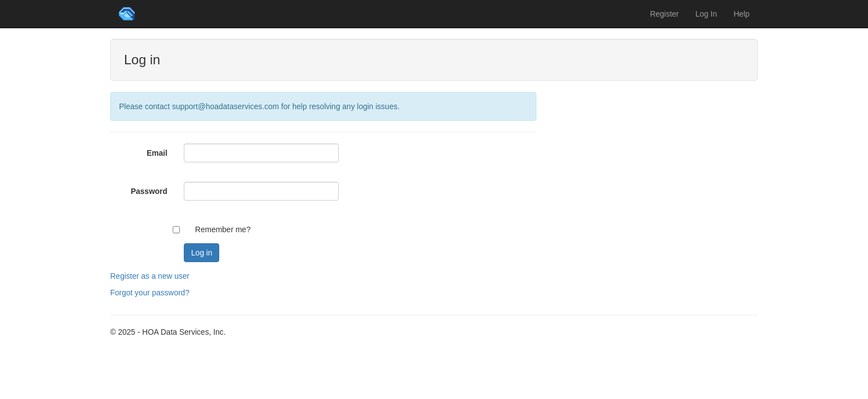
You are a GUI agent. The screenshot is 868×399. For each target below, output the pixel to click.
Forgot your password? (150, 293)
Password (149, 191)
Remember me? (223, 229)
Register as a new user (150, 276)
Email (157, 153)
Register (664, 14)
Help (742, 14)
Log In (706, 14)
